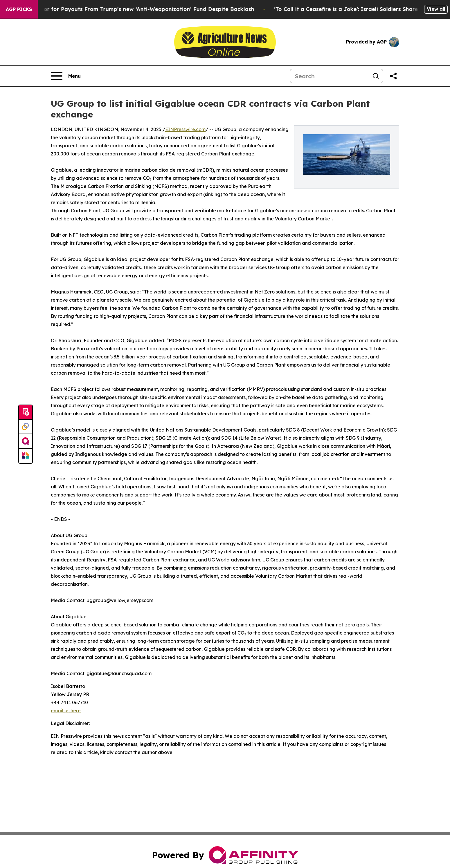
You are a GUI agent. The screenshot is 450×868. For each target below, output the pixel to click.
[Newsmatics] (26, 456)
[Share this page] (393, 76)
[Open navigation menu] (66, 76)
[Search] (330, 76)
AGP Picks (19, 9)
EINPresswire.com (185, 129)
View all (436, 9)
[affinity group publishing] (26, 441)
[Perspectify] (26, 427)
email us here (66, 711)
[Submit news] (26, 412)
